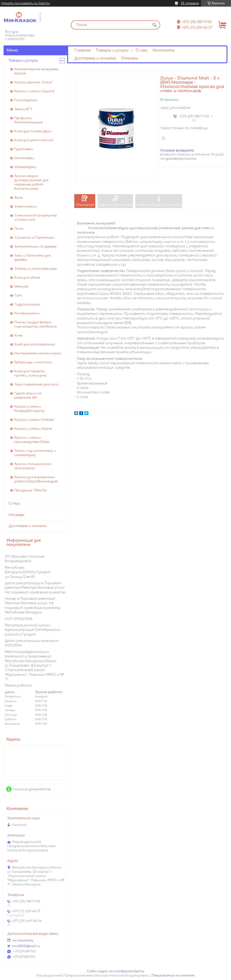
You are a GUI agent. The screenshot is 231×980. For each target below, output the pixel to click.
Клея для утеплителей (34, 140)
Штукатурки (25, 167)
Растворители (27, 313)
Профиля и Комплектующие (29, 120)
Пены (19, 229)
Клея (18, 336)
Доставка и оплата (95, 58)
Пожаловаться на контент (173, 976)
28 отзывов (190, 3)
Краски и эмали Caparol (34, 91)
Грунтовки (24, 149)
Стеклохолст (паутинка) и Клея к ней (35, 218)
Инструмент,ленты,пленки (38, 353)
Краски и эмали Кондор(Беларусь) (29, 409)
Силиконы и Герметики (34, 238)
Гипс (18, 296)
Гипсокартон (26, 100)
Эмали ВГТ (23, 109)
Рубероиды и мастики (33, 362)
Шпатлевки (24, 158)
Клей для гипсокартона (35, 344)
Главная (82, 50)
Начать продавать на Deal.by (26, 3)
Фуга (19, 198)
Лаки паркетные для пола (36, 384)
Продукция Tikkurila (31, 490)
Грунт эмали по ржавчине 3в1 (28, 396)
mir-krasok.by (23, 940)
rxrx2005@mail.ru (26, 946)
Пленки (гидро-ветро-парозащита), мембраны (36, 324)
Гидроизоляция (27, 304)
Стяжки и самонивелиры (36, 269)
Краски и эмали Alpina (33, 429)
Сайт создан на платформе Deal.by (115, 971)
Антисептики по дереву (35, 247)
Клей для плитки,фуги (33, 131)
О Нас (14, 504)
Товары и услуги (112, 50)
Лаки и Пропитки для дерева (32, 258)
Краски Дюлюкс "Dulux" (33, 82)
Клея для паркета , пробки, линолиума (31, 373)
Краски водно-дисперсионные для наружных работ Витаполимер (31, 182)
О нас (142, 50)
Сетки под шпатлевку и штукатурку (35, 453)
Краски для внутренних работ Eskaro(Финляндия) (36, 479)
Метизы (21, 287)
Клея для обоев (27, 278)
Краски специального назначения (33, 466)
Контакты (164, 50)
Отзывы (129, 58)
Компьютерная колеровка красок (36, 71)
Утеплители (25, 207)
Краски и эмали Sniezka (34, 420)
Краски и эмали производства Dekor (32, 440)
